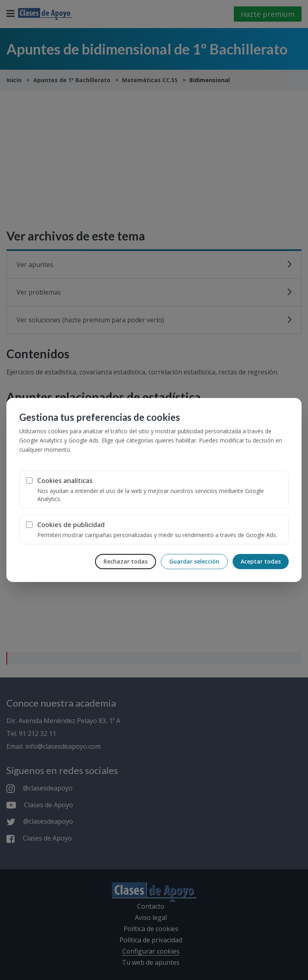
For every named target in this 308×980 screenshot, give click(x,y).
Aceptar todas (261, 561)
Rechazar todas (126, 561)
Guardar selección (194, 561)
